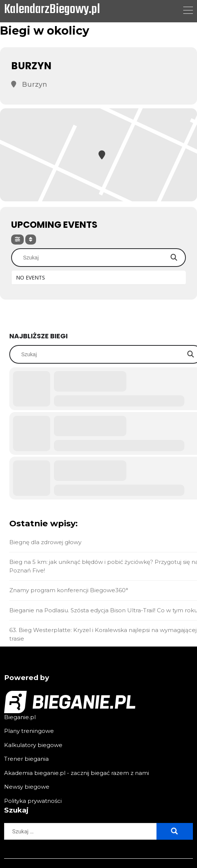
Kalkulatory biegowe (33, 745)
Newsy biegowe (27, 787)
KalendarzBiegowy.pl (52, 10)
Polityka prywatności (33, 801)
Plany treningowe (29, 731)
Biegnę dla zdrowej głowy (45, 542)
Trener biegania (26, 759)
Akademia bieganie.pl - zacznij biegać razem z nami (77, 773)
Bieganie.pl (20, 717)
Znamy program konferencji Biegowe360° (69, 590)
